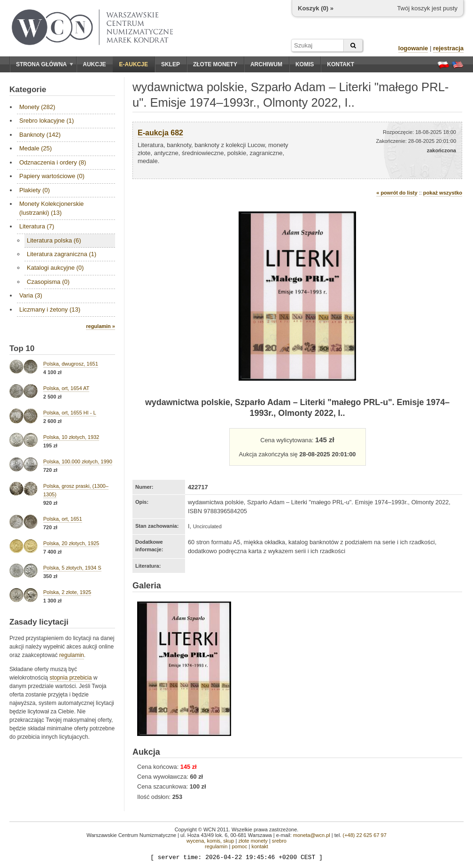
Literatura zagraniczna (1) (62, 254)
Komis (305, 64)
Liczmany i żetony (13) (50, 309)
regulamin (72, 655)
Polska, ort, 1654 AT (66, 388)
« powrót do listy (397, 193)
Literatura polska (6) (54, 240)
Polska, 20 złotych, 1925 (71, 543)
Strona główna (45, 64)
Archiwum (266, 64)
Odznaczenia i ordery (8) (53, 162)
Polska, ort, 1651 (63, 519)
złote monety (253, 841)
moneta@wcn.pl (312, 835)
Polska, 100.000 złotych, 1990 (78, 461)
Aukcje (94, 64)
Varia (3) (31, 295)
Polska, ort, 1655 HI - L (70, 413)
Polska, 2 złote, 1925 (67, 592)
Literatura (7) (37, 226)
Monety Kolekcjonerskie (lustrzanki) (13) (51, 208)
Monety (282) (37, 107)
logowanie (413, 48)
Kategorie (28, 90)
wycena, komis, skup (210, 841)
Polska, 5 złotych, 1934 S (72, 568)
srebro (279, 841)
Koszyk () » (316, 8)
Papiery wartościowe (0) (52, 176)
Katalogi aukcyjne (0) (55, 268)
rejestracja (448, 48)
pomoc (239, 846)
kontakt (260, 846)
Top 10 (22, 348)
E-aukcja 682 (160, 133)
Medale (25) (35, 148)
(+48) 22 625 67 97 (365, 835)
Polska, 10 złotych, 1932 (71, 437)
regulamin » (101, 326)
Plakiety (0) (35, 190)
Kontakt (341, 64)
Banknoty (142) (40, 135)
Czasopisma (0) (48, 282)
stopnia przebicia (70, 678)
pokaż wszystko (443, 193)
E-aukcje (134, 64)
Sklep (171, 64)
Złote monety (215, 64)
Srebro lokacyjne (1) (47, 121)
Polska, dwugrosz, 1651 (71, 364)
